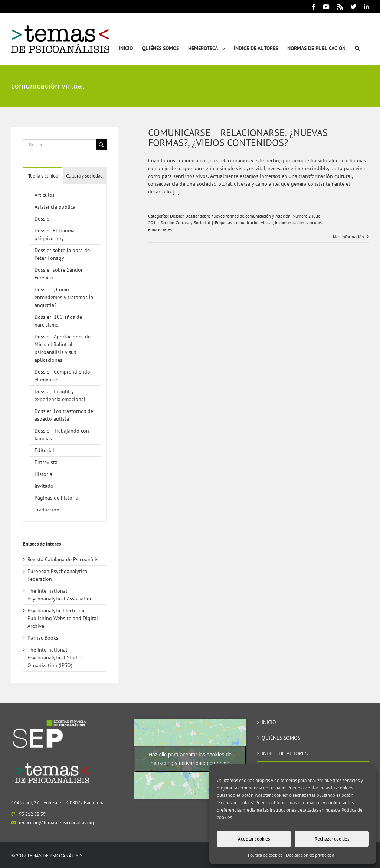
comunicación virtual (254, 223)
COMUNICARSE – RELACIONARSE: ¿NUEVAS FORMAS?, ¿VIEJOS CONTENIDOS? (238, 138)
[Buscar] (101, 145)
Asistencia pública (55, 207)
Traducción (47, 510)
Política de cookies (265, 855)
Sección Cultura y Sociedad (185, 223)
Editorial (44, 450)
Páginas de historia (56, 498)
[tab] (43, 175)
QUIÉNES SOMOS (281, 738)
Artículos (45, 195)
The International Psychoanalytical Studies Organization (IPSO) (55, 657)
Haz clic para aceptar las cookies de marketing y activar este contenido (190, 759)
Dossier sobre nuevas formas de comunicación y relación (238, 216)
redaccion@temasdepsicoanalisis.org (56, 823)
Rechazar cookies (332, 839)
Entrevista (46, 462)
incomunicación (290, 223)
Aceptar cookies (254, 839)
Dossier (177, 216)
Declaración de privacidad (310, 855)
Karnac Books (43, 638)
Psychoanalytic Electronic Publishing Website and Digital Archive (63, 618)
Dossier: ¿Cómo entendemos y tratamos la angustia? (64, 297)
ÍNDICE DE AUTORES (285, 753)
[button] (357, 39)
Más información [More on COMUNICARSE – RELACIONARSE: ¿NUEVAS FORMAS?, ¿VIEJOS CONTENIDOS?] (349, 237)
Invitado (44, 486)
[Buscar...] (59, 145)
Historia (43, 474)
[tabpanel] (65, 353)
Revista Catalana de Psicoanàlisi (64, 559)
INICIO (269, 722)
